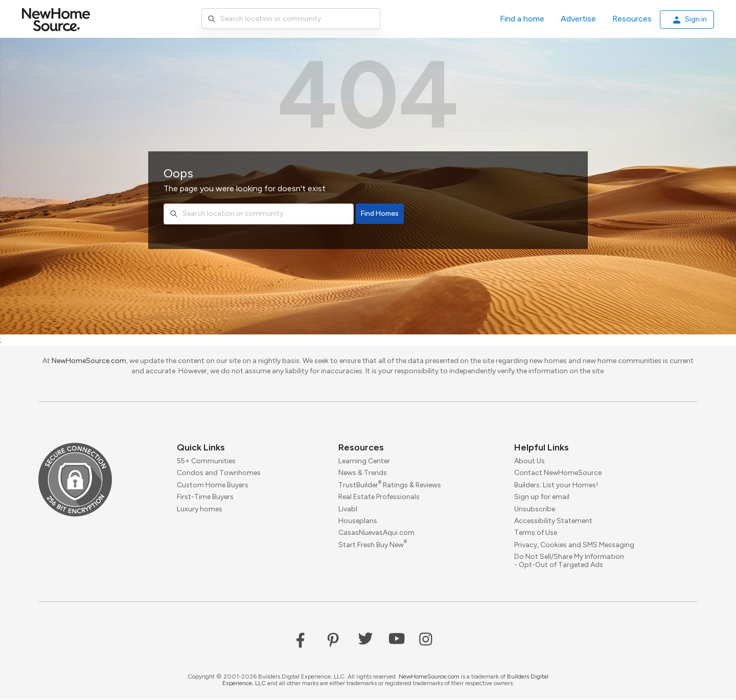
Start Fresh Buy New (373, 545)
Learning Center (364, 461)
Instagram (427, 641)
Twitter (366, 641)
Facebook (305, 641)
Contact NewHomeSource (558, 473)
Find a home (522, 19)
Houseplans (358, 521)
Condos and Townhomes (219, 473)
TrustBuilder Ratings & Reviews (390, 485)
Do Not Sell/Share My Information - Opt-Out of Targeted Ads (569, 561)
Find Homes (380, 213)
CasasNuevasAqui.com (376, 533)
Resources (632, 19)
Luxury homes (200, 509)
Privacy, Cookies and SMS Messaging (574, 545)
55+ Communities (206, 461)
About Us (530, 461)
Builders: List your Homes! (556, 485)
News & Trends (363, 473)
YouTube (397, 641)
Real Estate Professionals (379, 497)
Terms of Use (536, 533)
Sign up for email (542, 497)
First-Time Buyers (205, 497)
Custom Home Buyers (213, 485)
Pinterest (335, 641)
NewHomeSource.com (89, 361)
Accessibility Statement (553, 521)
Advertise (578, 19)
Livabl (348, 509)
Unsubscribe (535, 509)
